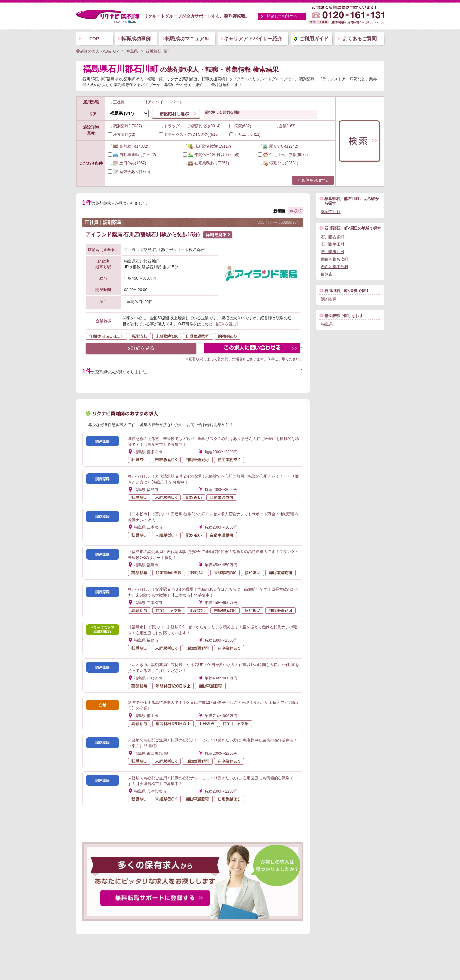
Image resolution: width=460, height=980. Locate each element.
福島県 (327, 324)
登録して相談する (282, 16)
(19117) (207, 146)
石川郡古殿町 (333, 237)
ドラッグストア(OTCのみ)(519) (189, 135)
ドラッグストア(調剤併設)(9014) (190, 126)
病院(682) (240, 126)
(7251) (206, 163)
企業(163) (285, 126)
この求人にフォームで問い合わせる (252, 349)
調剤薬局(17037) (125, 126)
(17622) (132, 155)
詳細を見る (143, 348)
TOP (94, 39)
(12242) (278, 146)
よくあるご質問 (360, 39)
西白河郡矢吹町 (335, 259)
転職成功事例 (136, 39)
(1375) (129, 172)
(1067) (127, 163)
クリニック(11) (245, 135)
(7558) (211, 155)
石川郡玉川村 (333, 252)
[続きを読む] (227, 324)
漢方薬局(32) (122, 135)
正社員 (116, 102)
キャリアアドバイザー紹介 (253, 39)
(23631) (278, 163)
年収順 (296, 211)
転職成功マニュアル (187, 39)
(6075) (283, 155)
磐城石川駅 (331, 212)
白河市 (327, 274)
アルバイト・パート (163, 102)
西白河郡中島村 (335, 267)
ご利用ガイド (314, 39)
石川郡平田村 (333, 244)
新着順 (279, 211)
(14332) (128, 146)
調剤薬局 (329, 299)
